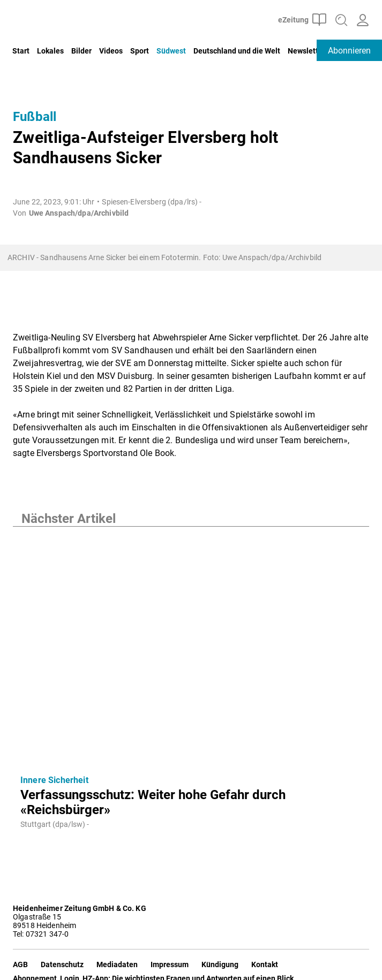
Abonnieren (349, 51)
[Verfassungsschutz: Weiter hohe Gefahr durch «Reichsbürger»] (191, 647)
